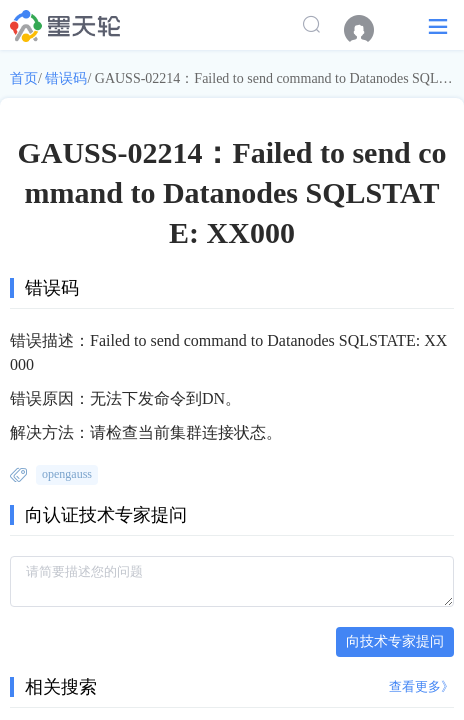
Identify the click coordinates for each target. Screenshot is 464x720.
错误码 (66, 78)
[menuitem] (369, 30)
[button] (438, 25)
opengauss (67, 474)
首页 (24, 78)
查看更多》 (421, 686)
